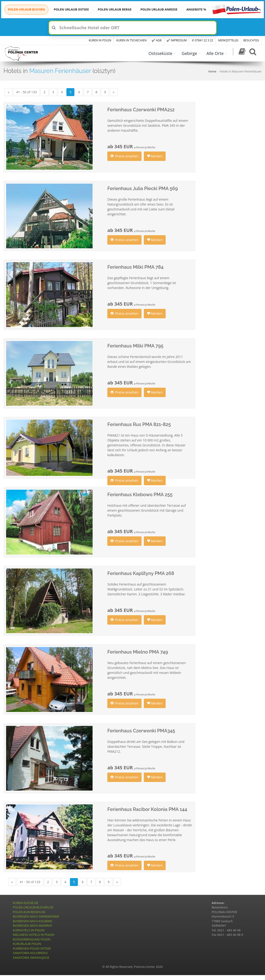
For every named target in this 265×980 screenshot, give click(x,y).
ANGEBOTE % (196, 9)
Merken (155, 156)
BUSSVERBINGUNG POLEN (32, 939)
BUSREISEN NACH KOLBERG (33, 921)
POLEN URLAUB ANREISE (159, 9)
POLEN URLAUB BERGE (115, 9)
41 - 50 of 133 (26, 92)
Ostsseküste (160, 53)
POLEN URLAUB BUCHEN (26, 9)
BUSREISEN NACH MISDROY (33, 926)
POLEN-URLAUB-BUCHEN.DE (33, 907)
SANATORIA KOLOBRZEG (30, 953)
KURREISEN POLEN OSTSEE (32, 948)
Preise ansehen (124, 156)
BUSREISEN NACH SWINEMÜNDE (36, 916)
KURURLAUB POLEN (27, 944)
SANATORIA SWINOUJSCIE (31, 958)
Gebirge (189, 53)
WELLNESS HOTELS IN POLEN (34, 935)
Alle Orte (215, 53)
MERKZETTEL (228, 40)
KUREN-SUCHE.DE (25, 903)
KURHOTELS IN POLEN (29, 930)
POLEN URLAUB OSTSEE (71, 9)
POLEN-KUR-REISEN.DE (29, 912)
